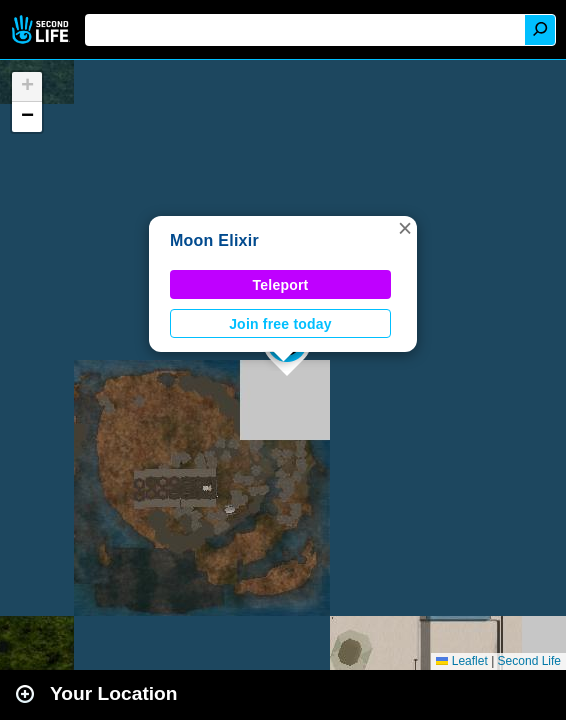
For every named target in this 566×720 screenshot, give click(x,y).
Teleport (281, 285)
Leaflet (461, 661)
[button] (405, 228)
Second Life (42, 29)
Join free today (280, 324)
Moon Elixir (214, 240)
